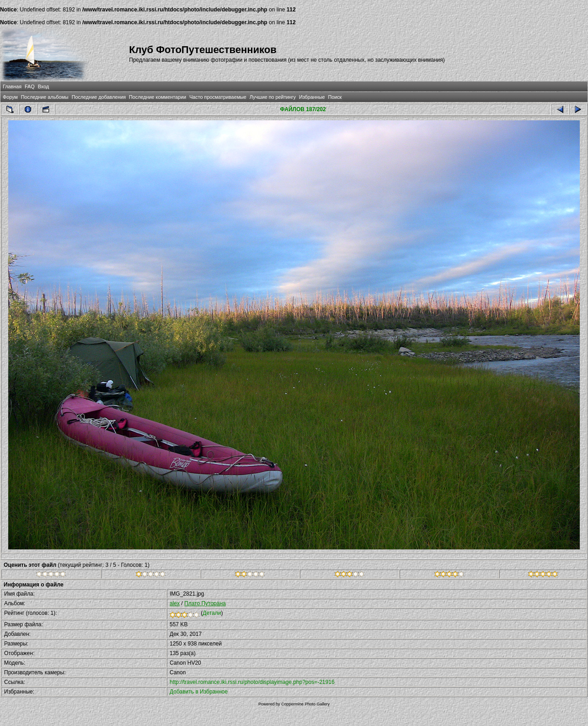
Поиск (335, 97)
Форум (10, 97)
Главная (12, 86)
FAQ (30, 86)
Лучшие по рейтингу (273, 97)
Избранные (312, 97)
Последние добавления (99, 97)
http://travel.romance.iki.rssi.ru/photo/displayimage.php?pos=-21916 (252, 682)
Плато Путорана (205, 603)
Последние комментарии (158, 97)
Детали (212, 613)
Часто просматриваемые (218, 97)
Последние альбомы (45, 97)
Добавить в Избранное (199, 692)
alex (175, 603)
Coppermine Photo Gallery (305, 704)
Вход (43, 86)
